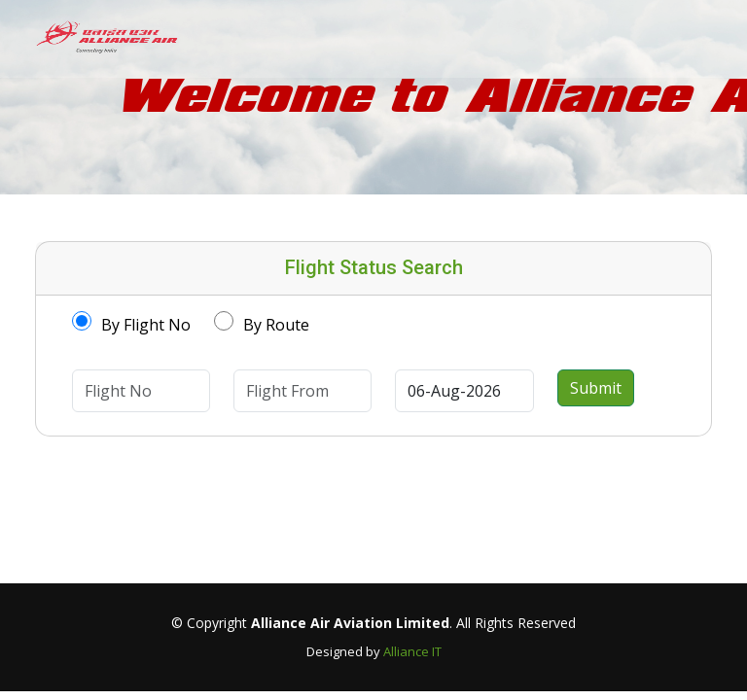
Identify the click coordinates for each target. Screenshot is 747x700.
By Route (276, 325)
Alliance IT (412, 651)
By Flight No (146, 325)
